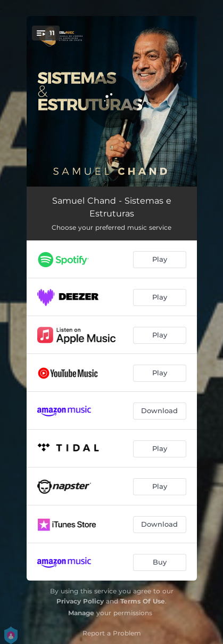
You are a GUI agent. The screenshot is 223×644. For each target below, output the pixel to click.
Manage (81, 613)
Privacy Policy (80, 601)
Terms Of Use (143, 601)
